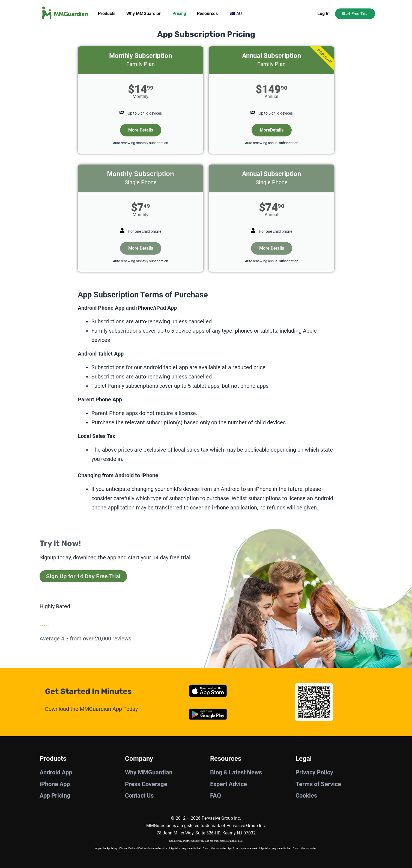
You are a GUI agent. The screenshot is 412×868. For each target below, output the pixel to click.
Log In (323, 14)
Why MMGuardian (144, 14)
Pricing (179, 14)
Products (107, 14)
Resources (207, 14)
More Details (141, 130)
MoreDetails (272, 130)
